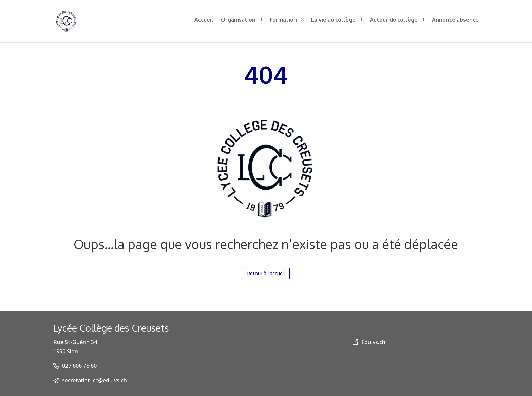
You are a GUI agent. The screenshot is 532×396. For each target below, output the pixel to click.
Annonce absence (455, 23)
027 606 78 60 (79, 366)
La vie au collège (333, 23)
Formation (283, 23)
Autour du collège (394, 23)
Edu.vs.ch (369, 342)
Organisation (238, 23)
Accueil (204, 23)
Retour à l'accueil (266, 273)
